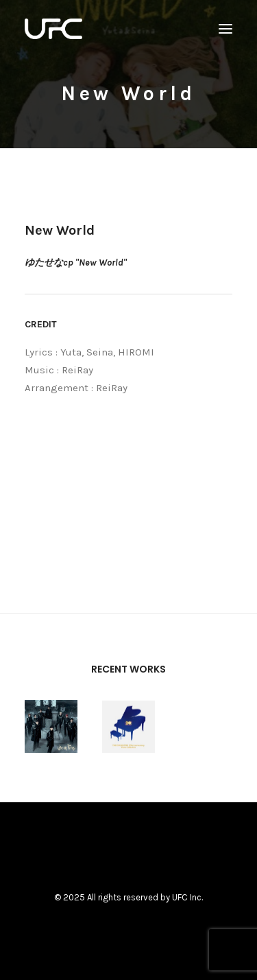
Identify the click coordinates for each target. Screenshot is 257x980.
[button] (225, 29)
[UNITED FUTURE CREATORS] (53, 29)
